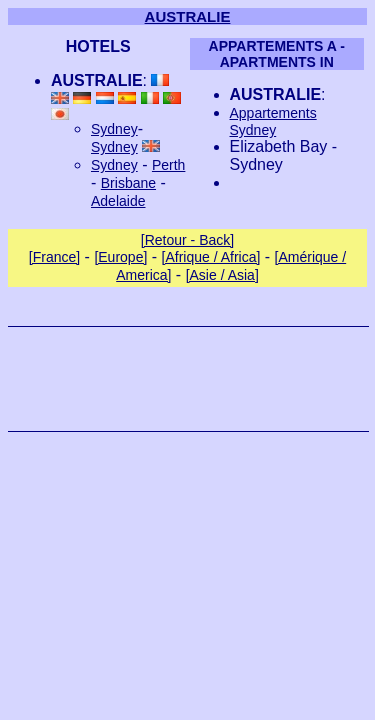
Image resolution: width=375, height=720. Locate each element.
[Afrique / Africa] (211, 257)
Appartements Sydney (273, 121)
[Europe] (120, 257)
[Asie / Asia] (222, 275)
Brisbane (128, 183)
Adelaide (118, 201)
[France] (54, 257)
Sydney (114, 129)
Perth (168, 165)
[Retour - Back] (187, 240)
